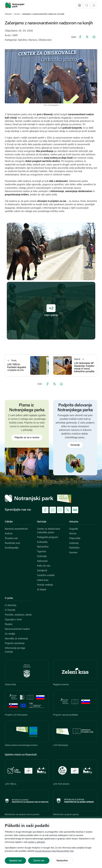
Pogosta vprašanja (15, 643)
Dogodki (74, 529)
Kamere (73, 553)
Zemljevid (42, 571)
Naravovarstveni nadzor (17, 629)
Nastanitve (43, 547)
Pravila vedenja (45, 585)
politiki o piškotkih (37, 842)
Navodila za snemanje (16, 639)
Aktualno (8, 14)
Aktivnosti (42, 561)
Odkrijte (9, 522)
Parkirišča (74, 548)
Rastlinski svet (12, 543)
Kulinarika (42, 542)
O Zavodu (10, 610)
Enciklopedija (12, 548)
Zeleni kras (43, 580)
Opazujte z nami (13, 620)
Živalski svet (11, 538)
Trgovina (42, 552)
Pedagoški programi (48, 537)
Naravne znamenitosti (16, 529)
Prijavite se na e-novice (27, 438)
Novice (17, 14)
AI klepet (42, 590)
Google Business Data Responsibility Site (54, 851)
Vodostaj (74, 543)
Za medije (10, 634)
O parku (9, 598)
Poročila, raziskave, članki (18, 615)
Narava (33, 40)
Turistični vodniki (46, 575)
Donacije (75, 445)
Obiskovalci (45, 40)
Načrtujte (42, 522)
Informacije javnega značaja (15, 650)
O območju (11, 605)
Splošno (23, 40)
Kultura (9, 534)
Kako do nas (44, 566)
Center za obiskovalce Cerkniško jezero (49, 531)
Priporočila (75, 538)
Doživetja (42, 556)
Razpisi (9, 624)
